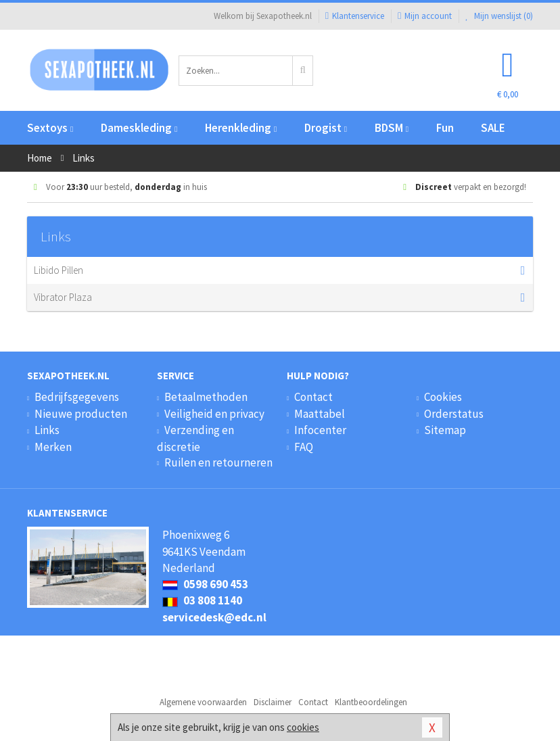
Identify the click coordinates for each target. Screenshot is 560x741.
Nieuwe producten (81, 414)
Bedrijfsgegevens (77, 397)
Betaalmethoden (206, 397)
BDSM (392, 128)
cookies (303, 727)
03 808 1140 (202, 600)
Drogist (326, 128)
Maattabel (320, 414)
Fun (445, 128)
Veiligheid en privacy (214, 414)
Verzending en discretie (195, 438)
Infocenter (320, 430)
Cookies (443, 397)
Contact (313, 397)
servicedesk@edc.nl (214, 617)
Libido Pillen (273, 270)
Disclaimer (273, 702)
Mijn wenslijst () (499, 16)
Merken (53, 447)
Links (47, 430)
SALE (493, 128)
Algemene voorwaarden (203, 702)
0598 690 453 (205, 584)
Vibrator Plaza (273, 297)
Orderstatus (454, 414)
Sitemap (445, 430)
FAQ (304, 447)
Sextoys (50, 128)
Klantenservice (355, 16)
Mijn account (425, 16)
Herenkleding (241, 128)
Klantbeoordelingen (371, 702)
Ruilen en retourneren (218, 462)
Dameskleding (139, 128)
